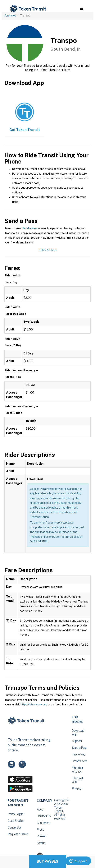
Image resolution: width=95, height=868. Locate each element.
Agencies (10, 16)
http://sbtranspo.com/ (34, 704)
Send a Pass (30, 228)
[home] (28, 9)
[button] (82, 9)
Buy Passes (47, 861)
